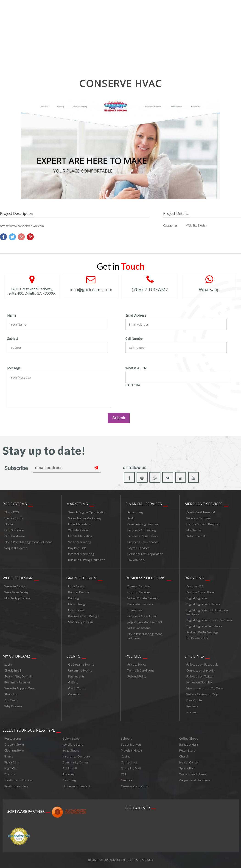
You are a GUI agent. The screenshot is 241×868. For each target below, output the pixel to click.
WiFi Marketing (78, 530)
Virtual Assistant (139, 628)
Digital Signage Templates (204, 626)
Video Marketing (80, 542)
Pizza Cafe (12, 762)
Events (73, 656)
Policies (133, 656)
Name (12, 315)
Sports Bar (187, 768)
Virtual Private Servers (143, 598)
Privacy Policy (137, 664)
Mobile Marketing (80, 536)
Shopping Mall (131, 768)
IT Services (135, 610)
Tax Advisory (136, 560)
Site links (194, 656)
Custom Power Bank (200, 592)
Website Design (18, 578)
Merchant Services (203, 504)
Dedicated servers (140, 604)
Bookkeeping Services (143, 524)
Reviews (192, 706)
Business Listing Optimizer (86, 560)
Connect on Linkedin (200, 670)
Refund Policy (137, 676)
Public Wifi (70, 768)
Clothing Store (14, 750)
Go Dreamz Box (197, 638)
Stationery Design (81, 622)
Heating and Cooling (18, 780)
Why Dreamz (13, 706)
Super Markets (131, 744)
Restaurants (13, 738)
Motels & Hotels (132, 750)
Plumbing (69, 780)
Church (184, 756)
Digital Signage (197, 598)
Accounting (135, 512)
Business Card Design (83, 616)
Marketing (77, 504)
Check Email (13, 670)
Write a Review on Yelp (202, 694)
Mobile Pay (194, 530)
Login (8, 664)
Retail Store (187, 750)
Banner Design (78, 592)
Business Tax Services (143, 542)
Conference (129, 762)
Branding (194, 578)
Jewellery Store (73, 744)
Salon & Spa (71, 738)
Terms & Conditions (141, 670)
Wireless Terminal (199, 518)
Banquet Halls (189, 744)
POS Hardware (15, 536)
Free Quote (194, 700)
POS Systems (15, 504)
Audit (131, 518)
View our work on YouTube (205, 688)
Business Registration (143, 536)
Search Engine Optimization (87, 512)
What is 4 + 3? (136, 368)
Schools (126, 738)
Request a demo (16, 548)
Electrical (127, 780)
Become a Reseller (17, 682)
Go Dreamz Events (81, 664)
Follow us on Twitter (200, 676)
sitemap (192, 712)
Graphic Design (81, 578)
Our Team (11, 700)
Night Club (11, 768)
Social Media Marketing (84, 518)
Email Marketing (79, 524)
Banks (9, 756)
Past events (76, 676)
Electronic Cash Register (203, 524)
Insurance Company (77, 756)
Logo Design (77, 586)
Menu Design (77, 604)
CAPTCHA (133, 385)
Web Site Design (197, 225)
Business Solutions (145, 578)
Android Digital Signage (202, 632)
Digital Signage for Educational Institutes (207, 612)
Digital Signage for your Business (209, 620)
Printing (73, 598)
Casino (126, 756)
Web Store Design (17, 592)
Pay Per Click (77, 548)
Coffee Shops (189, 738)
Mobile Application (17, 598)
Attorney (69, 774)
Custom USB (195, 586)
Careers (74, 694)
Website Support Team (20, 688)
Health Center (189, 762)
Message (14, 368)
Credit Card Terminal (201, 512)
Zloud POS (12, 512)
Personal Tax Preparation (145, 554)
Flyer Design (77, 610)
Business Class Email (142, 616)
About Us (11, 694)
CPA (124, 774)
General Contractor (134, 786)
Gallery (73, 682)
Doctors (10, 774)
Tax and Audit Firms (193, 774)
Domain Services (139, 586)
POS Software (14, 530)
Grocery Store (14, 744)
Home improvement (76, 786)
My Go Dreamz (16, 656)
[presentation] (160, 397)
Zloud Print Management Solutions (28, 542)
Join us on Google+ (199, 682)
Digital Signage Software (203, 604)
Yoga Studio (71, 750)
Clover (9, 524)
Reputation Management (145, 622)
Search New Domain (18, 676)
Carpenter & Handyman (196, 780)
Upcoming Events (80, 670)
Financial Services (144, 504)
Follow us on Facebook (202, 664)
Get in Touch (77, 688)
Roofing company (17, 786)
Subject (13, 339)
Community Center (76, 762)
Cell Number (135, 339)
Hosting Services (139, 592)
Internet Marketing (81, 554)
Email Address (136, 315)
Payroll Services (139, 548)
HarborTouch (14, 518)
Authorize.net (196, 536)
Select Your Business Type (29, 730)
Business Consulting (142, 530)
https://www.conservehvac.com (22, 226)
